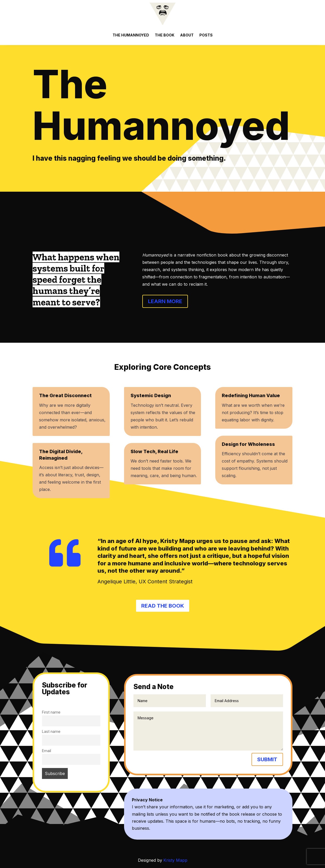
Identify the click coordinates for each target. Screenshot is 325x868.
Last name (51, 731)
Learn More (165, 301)
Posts (206, 35)
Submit (267, 759)
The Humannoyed (131, 35)
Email (47, 751)
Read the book (163, 606)
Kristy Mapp (175, 860)
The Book (165, 35)
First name (51, 712)
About (187, 35)
